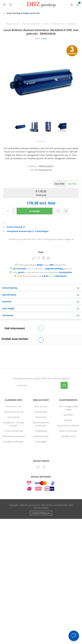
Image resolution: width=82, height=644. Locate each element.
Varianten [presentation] (8, 315)
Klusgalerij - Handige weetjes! (14, 424)
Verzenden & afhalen (68, 425)
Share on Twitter (34, 258)
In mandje (35, 211)
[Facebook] (44, 467)
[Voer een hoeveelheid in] (8, 211)
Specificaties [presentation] (9, 295)
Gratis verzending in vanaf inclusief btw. (42, 265)
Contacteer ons (14, 406)
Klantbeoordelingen (14, 442)
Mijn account (41, 406)
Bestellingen (41, 412)
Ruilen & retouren (68, 431)
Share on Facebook (39, 258)
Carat (44, 38)
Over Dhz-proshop (14, 412)
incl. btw (72, 184)
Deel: (41, 252)
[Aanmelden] (38, 385)
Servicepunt (14, 417)
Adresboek (41, 417)
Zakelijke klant (68, 436)
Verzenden (64, 385)
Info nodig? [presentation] (8, 308)
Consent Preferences (41, 513)
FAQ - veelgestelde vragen (68, 408)
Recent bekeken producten (41, 424)
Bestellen (68, 415)
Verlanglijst (41, 442)
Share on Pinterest (43, 258)
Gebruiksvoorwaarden (14, 436)
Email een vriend (48, 258)
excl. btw (60, 184)
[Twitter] (38, 467)
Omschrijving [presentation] (10, 288)
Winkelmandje (41, 436)
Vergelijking (41, 431)
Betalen (68, 420)
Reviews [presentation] (7, 301)
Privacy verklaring (14, 431)
